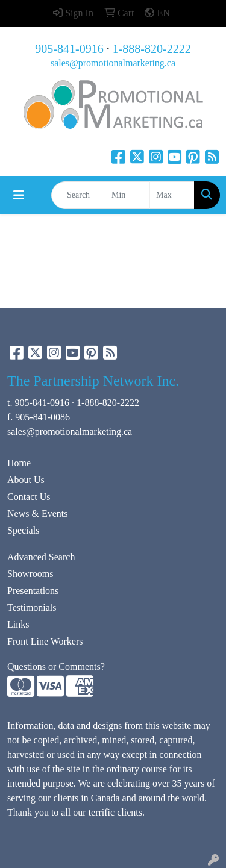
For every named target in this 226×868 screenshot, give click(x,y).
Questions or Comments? (56, 667)
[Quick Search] (78, 195)
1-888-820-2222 (152, 49)
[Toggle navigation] (19, 195)
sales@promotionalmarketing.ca (113, 63)
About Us (26, 480)
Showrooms (30, 574)
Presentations (33, 591)
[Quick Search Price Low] (127, 195)
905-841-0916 (69, 49)
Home (19, 463)
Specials (23, 530)
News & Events (37, 514)
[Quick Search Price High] (172, 195)
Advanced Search (41, 557)
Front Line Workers (45, 641)
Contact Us (29, 497)
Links (18, 624)
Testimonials (32, 607)
